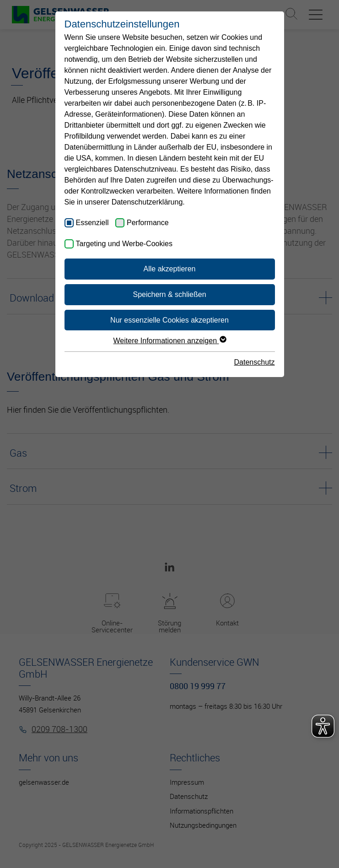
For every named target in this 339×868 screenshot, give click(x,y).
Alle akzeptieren (170, 269)
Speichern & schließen (169, 294)
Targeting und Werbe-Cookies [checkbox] (124, 244)
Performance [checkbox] (148, 223)
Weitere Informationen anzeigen (170, 341)
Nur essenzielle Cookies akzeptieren (169, 320)
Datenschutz (255, 362)
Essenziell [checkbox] (92, 223)
